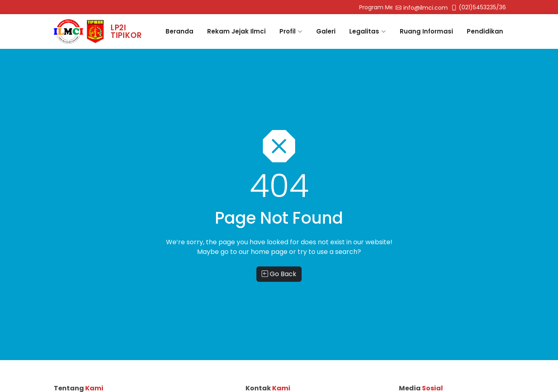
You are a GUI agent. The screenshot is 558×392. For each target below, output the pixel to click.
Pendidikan (485, 31)
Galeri (326, 31)
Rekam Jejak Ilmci (236, 31)
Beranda (179, 31)
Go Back (279, 274)
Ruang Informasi (426, 31)
